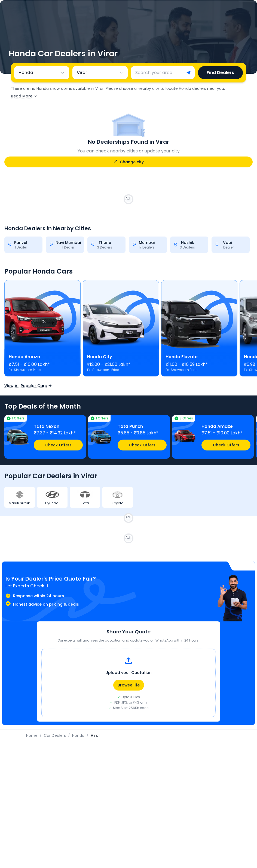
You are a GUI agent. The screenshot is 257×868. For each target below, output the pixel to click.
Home (32, 735)
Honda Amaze (24, 357)
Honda (78, 735)
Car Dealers (55, 735)
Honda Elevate (182, 357)
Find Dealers (220, 73)
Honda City (100, 357)
